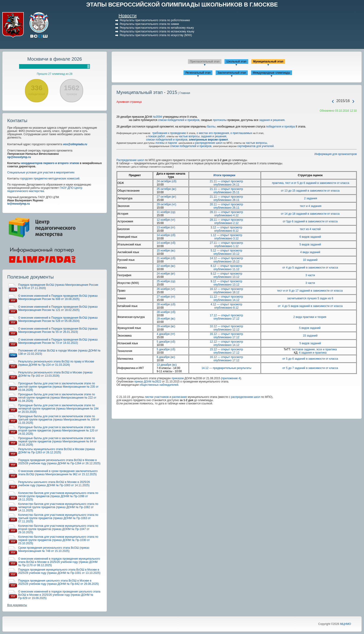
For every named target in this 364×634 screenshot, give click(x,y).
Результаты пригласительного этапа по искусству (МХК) (156, 35)
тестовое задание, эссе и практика (314, 349)
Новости (128, 16)
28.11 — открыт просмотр (226, 212)
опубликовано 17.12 (226, 319)
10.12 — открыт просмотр (226, 326)
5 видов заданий (310, 245)
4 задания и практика (313, 353)
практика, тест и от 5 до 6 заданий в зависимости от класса (311, 183)
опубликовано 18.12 (226, 292)
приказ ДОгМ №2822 (148, 382)
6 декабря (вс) (166, 357)
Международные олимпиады (272, 73)
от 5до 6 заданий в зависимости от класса (310, 221)
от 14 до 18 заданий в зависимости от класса (310, 214)
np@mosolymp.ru (19, 157)
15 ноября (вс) (166, 251)
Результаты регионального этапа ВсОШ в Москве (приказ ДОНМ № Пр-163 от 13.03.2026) (55, 374)
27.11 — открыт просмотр (226, 243)
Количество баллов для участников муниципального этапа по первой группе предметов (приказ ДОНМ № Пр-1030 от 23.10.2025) (58, 540)
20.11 (214, 204)
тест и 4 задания (311, 206)
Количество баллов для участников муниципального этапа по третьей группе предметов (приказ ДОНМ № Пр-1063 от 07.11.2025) (58, 518)
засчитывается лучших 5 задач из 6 (310, 298)
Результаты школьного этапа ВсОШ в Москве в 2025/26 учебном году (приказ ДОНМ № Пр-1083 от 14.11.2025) (54, 484)
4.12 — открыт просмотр (226, 304)
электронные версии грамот (208, 140)
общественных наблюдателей (159, 385)
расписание (179, 397)
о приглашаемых (241, 133)
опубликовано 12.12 (226, 330)
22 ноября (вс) (166, 266)
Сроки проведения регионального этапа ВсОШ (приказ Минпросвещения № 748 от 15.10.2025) (54, 549)
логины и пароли (167, 143)
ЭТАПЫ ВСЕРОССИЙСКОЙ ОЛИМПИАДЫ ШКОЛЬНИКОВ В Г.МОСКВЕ (182, 5)
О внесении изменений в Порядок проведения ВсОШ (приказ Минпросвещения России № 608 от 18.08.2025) (58, 297)
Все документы (17, 605)
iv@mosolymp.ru (19, 204)
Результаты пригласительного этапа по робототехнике (155, 20)
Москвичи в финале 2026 (55, 59)
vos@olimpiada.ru (75, 144)
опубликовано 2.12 (226, 223)
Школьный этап (236, 62)
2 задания (311, 198)
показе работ (157, 136)
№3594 (157, 117)
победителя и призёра (280, 127)
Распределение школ (130, 160)
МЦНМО (345, 624)
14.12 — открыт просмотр (226, 258)
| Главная (184, 93)
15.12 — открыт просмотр (226, 349)
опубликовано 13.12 (226, 277)
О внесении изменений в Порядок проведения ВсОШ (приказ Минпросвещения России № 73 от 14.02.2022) (58, 341)
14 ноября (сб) (166, 235)
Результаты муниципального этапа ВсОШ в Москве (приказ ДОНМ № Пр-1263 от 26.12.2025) (56, 451)
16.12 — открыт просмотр (226, 289)
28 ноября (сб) (166, 304)
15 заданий (310, 336)
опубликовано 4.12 (226, 215)
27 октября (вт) (167, 197)
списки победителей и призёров (179, 120)
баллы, (212, 127)
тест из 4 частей (310, 229)
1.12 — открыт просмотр (226, 235)
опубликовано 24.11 (226, 185)
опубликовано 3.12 (226, 238)
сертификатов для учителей (255, 146)
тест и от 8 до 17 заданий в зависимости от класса (310, 291)
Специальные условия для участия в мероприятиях (41, 172)
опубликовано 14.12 (226, 300)
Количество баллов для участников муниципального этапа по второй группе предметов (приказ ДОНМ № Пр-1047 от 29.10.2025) (58, 529)
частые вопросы (189, 136)
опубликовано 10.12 (226, 254)
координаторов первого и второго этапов (50, 163)
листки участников (157, 397)
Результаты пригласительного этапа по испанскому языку (157, 31)
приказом (178, 378)
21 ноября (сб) (166, 258)
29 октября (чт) (167, 204)
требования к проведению (169, 133)
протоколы (220, 120)
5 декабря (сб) (166, 342)
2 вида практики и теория (310, 317)
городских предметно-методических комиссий (50, 179)
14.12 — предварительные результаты (226, 368)
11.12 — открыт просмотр (226, 297)
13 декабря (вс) (167, 365)
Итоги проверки (225, 175)
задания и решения (272, 120)
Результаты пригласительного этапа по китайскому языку (157, 28)
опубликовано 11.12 (226, 269)
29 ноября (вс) (166, 319)
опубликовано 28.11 (226, 200)
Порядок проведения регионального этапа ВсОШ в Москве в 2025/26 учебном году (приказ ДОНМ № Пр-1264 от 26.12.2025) (59, 462)
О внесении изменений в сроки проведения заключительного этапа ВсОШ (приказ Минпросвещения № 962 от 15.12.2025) (58, 473)
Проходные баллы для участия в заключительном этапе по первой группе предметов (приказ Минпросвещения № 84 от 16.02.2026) (57, 441)
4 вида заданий (310, 252)
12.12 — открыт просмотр (226, 342)
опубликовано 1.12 (226, 246)
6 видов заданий (310, 237)
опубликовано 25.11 (226, 192)
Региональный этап (198, 73)
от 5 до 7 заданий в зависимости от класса (310, 368)
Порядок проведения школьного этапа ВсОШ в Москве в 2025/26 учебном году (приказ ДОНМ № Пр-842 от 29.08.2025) (59, 582)
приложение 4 (231, 378)
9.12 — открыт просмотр (226, 274)
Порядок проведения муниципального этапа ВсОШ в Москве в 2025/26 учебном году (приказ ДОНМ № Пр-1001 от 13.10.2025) (59, 571)
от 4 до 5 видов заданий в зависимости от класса (310, 306)
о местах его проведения (213, 133)
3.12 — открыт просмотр (226, 227)
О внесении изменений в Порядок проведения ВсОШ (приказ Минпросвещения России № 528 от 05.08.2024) (58, 319)
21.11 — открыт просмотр (226, 181)
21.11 (214, 189)
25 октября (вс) (167, 189)
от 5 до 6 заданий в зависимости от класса (310, 359)
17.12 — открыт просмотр (226, 315)
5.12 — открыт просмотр (226, 251)
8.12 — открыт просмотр (226, 266)
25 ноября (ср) (166, 281)
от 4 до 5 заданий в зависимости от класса (310, 268)
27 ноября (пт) (166, 297)
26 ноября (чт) (166, 289)
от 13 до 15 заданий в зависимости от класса (310, 191)
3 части (310, 275)
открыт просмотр (232, 189)
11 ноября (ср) (166, 212)
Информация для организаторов (336, 154)
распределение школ (209, 143)
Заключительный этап (232, 73)
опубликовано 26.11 (226, 208)
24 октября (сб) (167, 181)
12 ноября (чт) (166, 220)
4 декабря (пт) (166, 334)
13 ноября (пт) (166, 227)
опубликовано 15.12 (226, 262)
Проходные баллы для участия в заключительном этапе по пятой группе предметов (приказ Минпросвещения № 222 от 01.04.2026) (57, 398)
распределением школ (246, 397)
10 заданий (310, 260)
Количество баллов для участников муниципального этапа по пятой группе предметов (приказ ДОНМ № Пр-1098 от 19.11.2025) (58, 496)
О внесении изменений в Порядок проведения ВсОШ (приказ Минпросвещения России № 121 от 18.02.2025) (58, 308)
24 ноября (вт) (166, 274)
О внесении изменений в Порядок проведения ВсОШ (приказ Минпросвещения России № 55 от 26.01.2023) (58, 330)
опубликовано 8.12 (226, 231)
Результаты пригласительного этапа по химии (149, 24)
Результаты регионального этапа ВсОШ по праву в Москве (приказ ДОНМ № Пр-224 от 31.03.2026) (56, 363)
